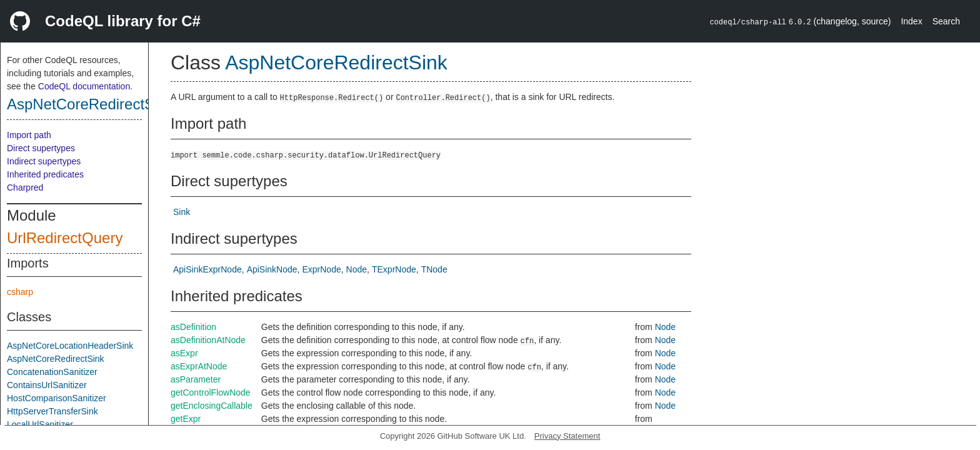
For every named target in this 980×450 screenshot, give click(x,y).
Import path (29, 135)
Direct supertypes (41, 148)
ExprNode (321, 269)
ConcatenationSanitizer (52, 372)
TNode (434, 269)
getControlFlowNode (211, 392)
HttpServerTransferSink (52, 411)
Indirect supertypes (44, 161)
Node (357, 269)
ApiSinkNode (272, 269)
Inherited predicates (45, 174)
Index (911, 21)
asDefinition (193, 327)
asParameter (196, 379)
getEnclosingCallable (212, 406)
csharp (20, 292)
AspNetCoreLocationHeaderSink (70, 346)
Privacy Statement (567, 436)
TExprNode (394, 269)
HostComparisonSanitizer (57, 398)
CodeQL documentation (84, 86)
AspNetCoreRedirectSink (90, 104)
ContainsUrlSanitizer (47, 385)
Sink (182, 212)
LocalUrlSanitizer (40, 424)
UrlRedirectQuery (65, 238)
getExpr (186, 419)
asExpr (184, 353)
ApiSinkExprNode (207, 269)
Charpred (25, 187)
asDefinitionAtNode (208, 340)
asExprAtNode (199, 366)
